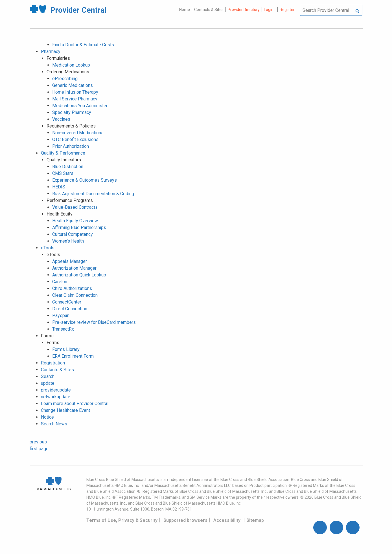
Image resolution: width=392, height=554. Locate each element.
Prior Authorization (71, 146)
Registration (53, 363)
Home (185, 10)
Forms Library (66, 349)
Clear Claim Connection (75, 295)
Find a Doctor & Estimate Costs (83, 45)
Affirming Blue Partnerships (79, 227)
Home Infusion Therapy (75, 92)
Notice (47, 417)
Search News (54, 424)
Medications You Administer (80, 106)
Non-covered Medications (78, 133)
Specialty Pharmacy (72, 112)
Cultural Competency (73, 234)
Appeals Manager (70, 261)
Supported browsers (185, 520)
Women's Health (68, 241)
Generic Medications (73, 85)
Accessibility (227, 520)
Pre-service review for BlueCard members (94, 322)
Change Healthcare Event (65, 410)
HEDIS (59, 187)
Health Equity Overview (75, 221)
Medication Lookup (71, 65)
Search (48, 376)
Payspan (61, 316)
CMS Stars (63, 173)
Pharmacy (51, 51)
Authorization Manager (74, 268)
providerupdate (56, 390)
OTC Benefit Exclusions (75, 139)
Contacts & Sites (209, 10)
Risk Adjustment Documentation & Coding (93, 194)
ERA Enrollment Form (73, 356)
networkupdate (56, 397)
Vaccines (61, 119)
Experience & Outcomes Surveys (85, 180)
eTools (48, 248)
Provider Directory (244, 10)
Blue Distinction (68, 167)
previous (38, 442)
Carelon (60, 282)
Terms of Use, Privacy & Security (122, 520)
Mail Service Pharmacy (75, 99)
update (48, 383)
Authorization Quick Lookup (79, 275)
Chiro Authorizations (72, 288)
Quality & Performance (63, 153)
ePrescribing (65, 79)
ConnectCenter (67, 302)
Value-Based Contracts (75, 207)
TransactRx (63, 329)
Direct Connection (70, 309)
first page (39, 449)
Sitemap (255, 520)
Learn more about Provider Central (75, 404)
